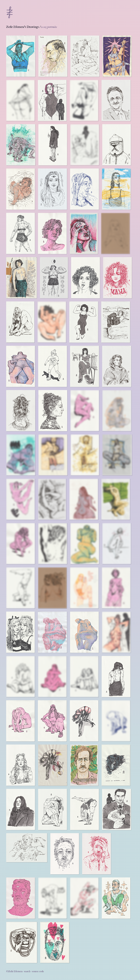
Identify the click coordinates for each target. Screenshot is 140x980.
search (27, 971)
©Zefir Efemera (14, 971)
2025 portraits (49, 27)
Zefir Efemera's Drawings (22, 27)
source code (38, 971)
